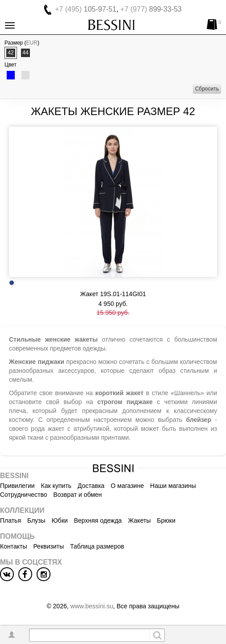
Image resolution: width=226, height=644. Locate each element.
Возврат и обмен (77, 495)
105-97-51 (86, 9)
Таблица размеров (97, 546)
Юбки (59, 520)
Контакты (13, 546)
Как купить (56, 486)
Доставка (91, 486)
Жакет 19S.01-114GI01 (113, 294)
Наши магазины (173, 486)
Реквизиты (48, 546)
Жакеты (140, 520)
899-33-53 (151, 9)
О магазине (127, 486)
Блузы (36, 520)
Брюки (166, 520)
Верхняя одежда (98, 520)
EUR (32, 43)
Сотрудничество (23, 495)
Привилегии (17, 486)
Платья (10, 520)
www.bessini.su (92, 606)
